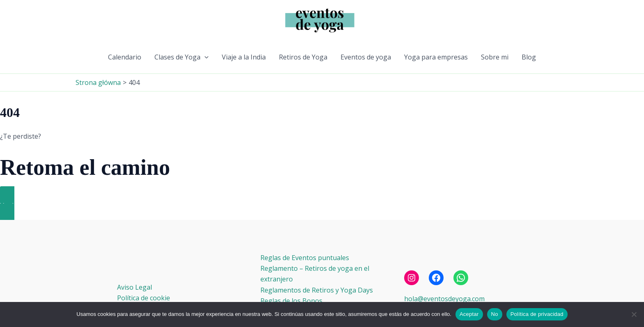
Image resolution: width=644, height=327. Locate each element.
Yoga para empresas (436, 57)
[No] (634, 314)
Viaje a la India (244, 57)
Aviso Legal (135, 287)
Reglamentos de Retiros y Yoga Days (317, 290)
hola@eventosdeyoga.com (444, 299)
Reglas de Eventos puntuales (305, 258)
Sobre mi (495, 57)
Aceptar (469, 314)
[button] (205, 57)
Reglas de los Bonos (291, 301)
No (495, 314)
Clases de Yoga (182, 57)
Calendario (125, 57)
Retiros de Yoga (303, 57)
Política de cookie (144, 298)
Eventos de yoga (366, 57)
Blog (529, 57)
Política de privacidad (537, 314)
